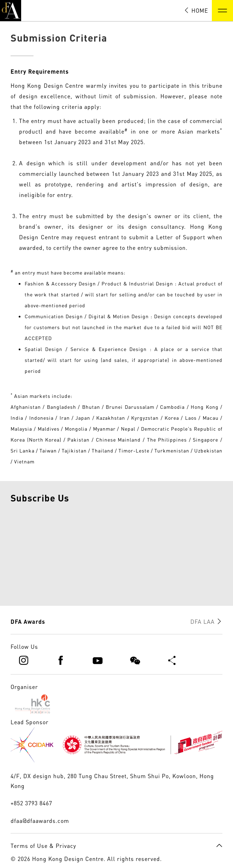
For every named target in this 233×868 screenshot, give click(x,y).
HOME (196, 11)
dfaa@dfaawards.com (40, 821)
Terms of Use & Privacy (43, 846)
